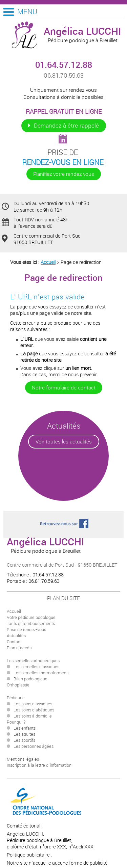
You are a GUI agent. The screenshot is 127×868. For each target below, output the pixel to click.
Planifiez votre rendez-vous (64, 174)
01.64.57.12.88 (64, 65)
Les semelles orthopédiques (33, 661)
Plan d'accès (19, 648)
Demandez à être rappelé (66, 126)
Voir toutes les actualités (64, 442)
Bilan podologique (30, 679)
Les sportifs (24, 740)
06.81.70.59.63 (64, 75)
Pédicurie (16, 698)
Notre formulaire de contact (64, 388)
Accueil (48, 262)
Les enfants (25, 728)
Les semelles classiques (36, 667)
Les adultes (24, 734)
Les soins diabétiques (34, 710)
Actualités (16, 636)
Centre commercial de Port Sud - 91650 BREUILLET (62, 565)
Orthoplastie (18, 685)
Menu (27, 12)
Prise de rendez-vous (26, 630)
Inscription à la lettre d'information (39, 765)
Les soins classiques (33, 704)
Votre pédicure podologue (31, 618)
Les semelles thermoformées (41, 673)
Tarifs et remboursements (31, 624)
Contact (14, 642)
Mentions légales (23, 759)
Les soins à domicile (33, 716)
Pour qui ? (16, 722)
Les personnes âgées (34, 747)
